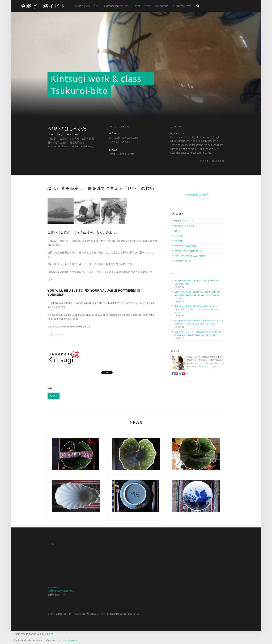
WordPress (93, 614)
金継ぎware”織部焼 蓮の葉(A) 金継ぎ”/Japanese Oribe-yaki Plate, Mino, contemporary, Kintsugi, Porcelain (197, 309)
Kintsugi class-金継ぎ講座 (185, 246)
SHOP (148, 6)
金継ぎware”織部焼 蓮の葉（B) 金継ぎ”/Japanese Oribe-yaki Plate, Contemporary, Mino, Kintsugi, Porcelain (198, 295)
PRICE (138, 6)
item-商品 (178, 236)
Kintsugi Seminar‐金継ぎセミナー (189, 251)
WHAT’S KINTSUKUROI (86, 6)
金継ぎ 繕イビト (64, 614)
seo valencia (70, 640)
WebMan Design (118, 614)
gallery (177, 231)
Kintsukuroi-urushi (198, 194)
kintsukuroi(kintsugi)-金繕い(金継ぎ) (190, 256)
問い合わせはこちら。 (209, 366)
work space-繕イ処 (182, 261)
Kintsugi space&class (116, 6)
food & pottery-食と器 (184, 226)
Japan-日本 (179, 241)
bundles (49, 634)
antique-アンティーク (184, 221)
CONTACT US (161, 6)
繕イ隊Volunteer (182, 6)
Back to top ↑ (134, 614)
